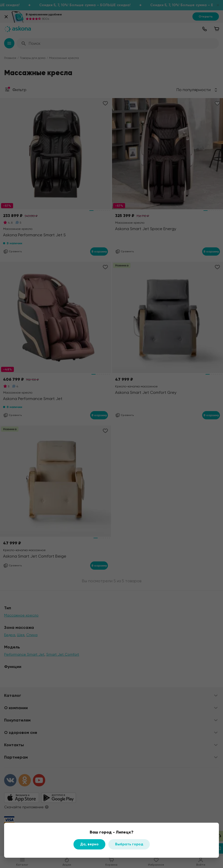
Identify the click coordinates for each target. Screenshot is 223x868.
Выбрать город (129, 844)
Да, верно (89, 844)
